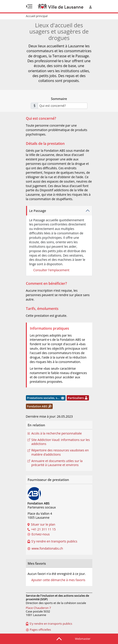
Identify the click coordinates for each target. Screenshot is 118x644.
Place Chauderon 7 (39, 608)
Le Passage (38, 211)
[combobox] (63, 106)
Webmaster (83, 639)
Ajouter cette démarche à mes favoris (58, 580)
